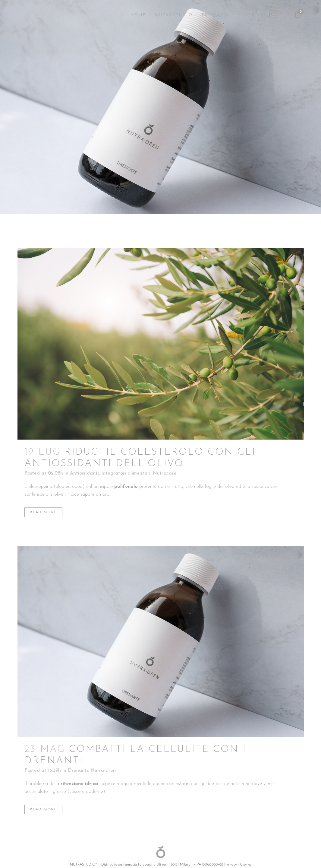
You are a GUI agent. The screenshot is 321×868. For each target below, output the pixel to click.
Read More (43, 512)
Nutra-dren (103, 771)
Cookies (245, 865)
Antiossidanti (84, 473)
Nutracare (165, 473)
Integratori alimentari (126, 473)
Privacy (231, 865)
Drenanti (78, 771)
